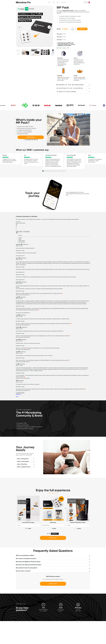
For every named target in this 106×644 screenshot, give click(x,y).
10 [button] (61, 171)
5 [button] (51, 171)
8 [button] (57, 171)
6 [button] (53, 171)
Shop (49, 2)
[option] (35, 26)
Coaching (63, 2)
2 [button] (45, 171)
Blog (57, 2)
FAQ (53, 2)
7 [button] (55, 171)
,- (30, 529)
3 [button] (47, 171)
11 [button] (63, 171)
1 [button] (43, 171)
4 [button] (49, 171)
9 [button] (59, 171)
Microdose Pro (23, 2)
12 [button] (65, 171)
